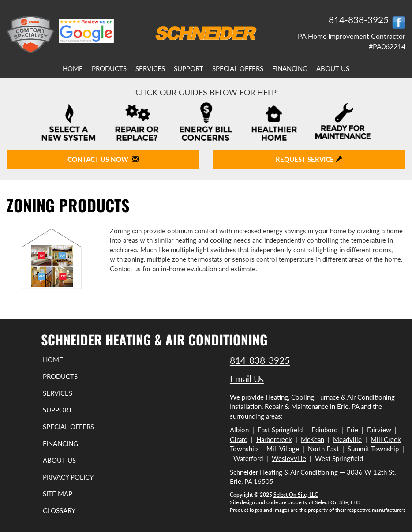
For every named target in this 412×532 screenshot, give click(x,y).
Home (73, 68)
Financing (290, 68)
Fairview (379, 430)
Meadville (347, 439)
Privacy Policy (80, 477)
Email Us (247, 379)
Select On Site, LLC (296, 495)
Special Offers (238, 68)
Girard (239, 439)
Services (150, 68)
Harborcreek (274, 439)
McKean (313, 439)
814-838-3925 (260, 360)
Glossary (71, 510)
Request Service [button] (309, 159)
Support (189, 68)
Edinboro (325, 430)
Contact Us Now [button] (103, 159)
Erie (352, 430)
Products (109, 68)
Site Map (69, 494)
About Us (333, 68)
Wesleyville (289, 458)
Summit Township (373, 449)
